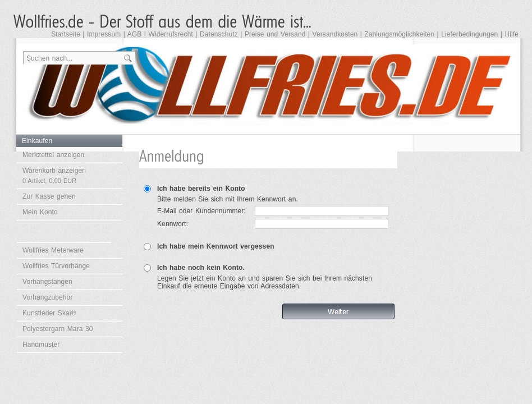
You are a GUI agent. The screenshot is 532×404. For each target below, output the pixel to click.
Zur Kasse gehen (49, 196)
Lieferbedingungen (469, 34)
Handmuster (41, 345)
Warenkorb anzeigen (54, 175)
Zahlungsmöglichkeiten (399, 34)
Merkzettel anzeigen (53, 155)
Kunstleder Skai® (49, 313)
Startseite (66, 34)
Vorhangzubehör (47, 297)
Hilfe (512, 34)
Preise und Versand (275, 34)
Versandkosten (335, 34)
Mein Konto (40, 212)
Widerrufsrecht (170, 34)
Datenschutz (219, 34)
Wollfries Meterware (53, 250)
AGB (135, 34)
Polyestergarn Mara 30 (58, 329)
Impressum (104, 34)
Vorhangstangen (47, 282)
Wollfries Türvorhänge (56, 266)
